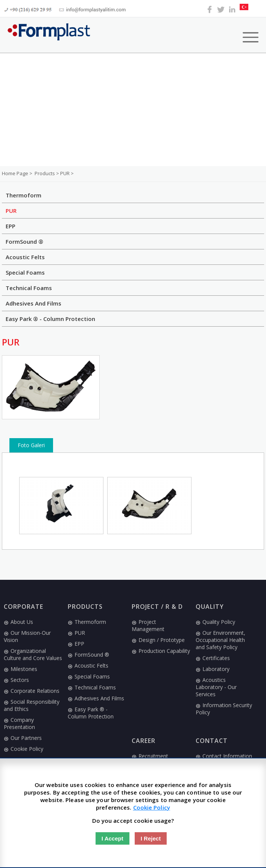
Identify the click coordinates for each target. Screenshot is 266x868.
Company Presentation (19, 723)
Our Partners (23, 738)
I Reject (151, 838)
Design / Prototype (158, 640)
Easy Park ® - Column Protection (50, 319)
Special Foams (25, 272)
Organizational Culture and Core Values (33, 654)
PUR (11, 211)
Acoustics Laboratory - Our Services (216, 687)
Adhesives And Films (33, 303)
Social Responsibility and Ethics (32, 705)
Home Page (16, 173)
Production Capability (161, 651)
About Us (18, 622)
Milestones (21, 669)
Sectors (16, 680)
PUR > (67, 173)
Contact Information (224, 756)
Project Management (148, 625)
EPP (11, 226)
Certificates (213, 658)
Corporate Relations (32, 691)
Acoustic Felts (25, 257)
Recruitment (150, 756)
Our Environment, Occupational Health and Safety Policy (220, 640)
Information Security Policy (224, 709)
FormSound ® (24, 241)
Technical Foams (29, 288)
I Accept (112, 838)
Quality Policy (215, 622)
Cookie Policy (24, 749)
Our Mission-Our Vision (27, 636)
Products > (47, 173)
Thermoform (24, 195)
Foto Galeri (31, 445)
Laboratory (213, 669)
